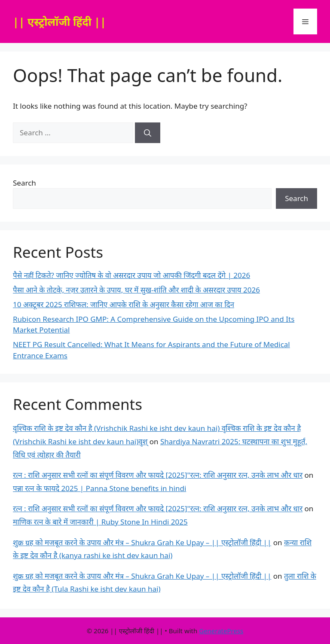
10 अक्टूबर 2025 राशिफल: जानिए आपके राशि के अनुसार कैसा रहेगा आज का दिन (124, 304)
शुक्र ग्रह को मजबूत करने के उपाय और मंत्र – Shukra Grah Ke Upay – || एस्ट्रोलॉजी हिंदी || (142, 542)
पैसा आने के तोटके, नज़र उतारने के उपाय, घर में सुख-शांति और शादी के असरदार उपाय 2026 (136, 290)
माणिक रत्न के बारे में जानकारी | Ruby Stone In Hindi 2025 (100, 522)
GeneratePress (221, 631)
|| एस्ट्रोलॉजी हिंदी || (60, 21)
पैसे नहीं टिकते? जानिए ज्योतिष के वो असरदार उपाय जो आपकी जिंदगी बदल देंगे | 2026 (131, 275)
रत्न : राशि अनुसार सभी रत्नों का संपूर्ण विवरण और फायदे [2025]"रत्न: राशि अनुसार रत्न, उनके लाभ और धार (158, 475)
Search (24, 183)
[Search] (148, 133)
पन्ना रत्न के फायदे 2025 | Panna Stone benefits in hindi (99, 488)
